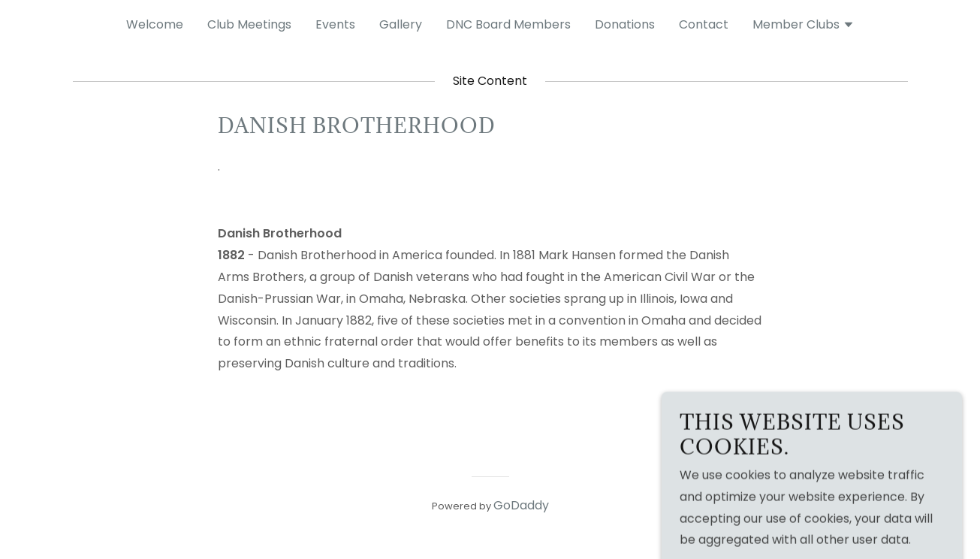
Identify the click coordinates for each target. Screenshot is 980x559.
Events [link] (335, 24)
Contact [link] (704, 24)
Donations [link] (625, 24)
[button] (804, 26)
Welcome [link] (155, 24)
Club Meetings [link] (249, 24)
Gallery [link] (401, 24)
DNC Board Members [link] (508, 24)
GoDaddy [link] (521, 505)
